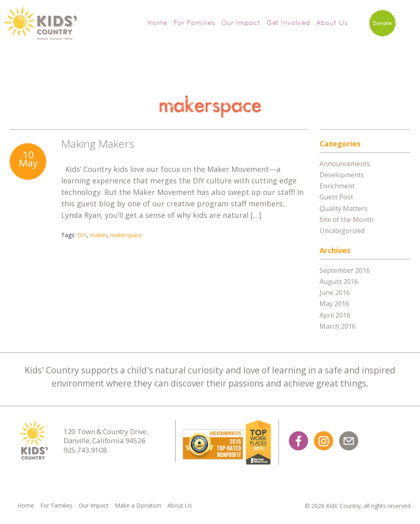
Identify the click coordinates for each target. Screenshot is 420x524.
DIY (82, 235)
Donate (382, 23)
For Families (194, 23)
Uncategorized (342, 231)
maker (98, 235)
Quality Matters (344, 208)
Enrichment (337, 186)
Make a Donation (138, 505)
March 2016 (338, 326)
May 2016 (334, 304)
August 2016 (339, 281)
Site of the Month (347, 220)
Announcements (345, 164)
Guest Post (336, 197)
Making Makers (98, 144)
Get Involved (288, 23)
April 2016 (335, 315)
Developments (342, 175)
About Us (332, 23)
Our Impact (241, 23)
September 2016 (345, 270)
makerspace (126, 235)
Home (157, 23)
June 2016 (335, 293)
